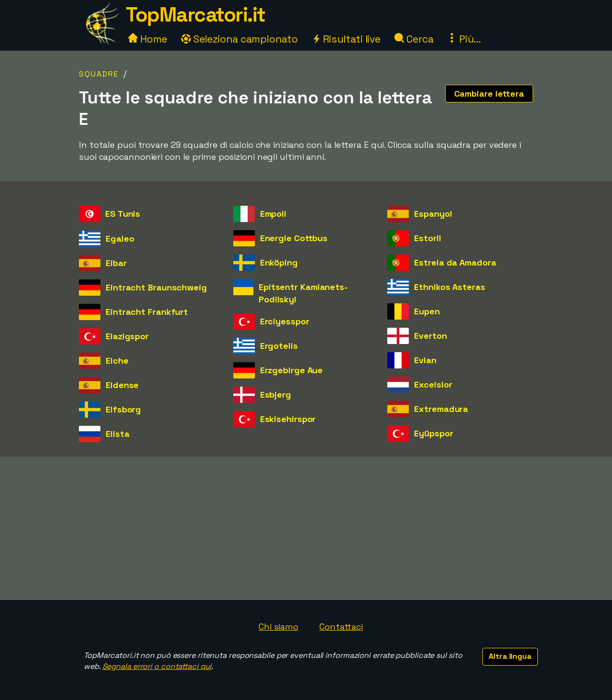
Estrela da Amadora (455, 262)
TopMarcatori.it (196, 15)
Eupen (427, 311)
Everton (430, 336)
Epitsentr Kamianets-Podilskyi (303, 293)
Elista (117, 434)
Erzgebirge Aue (292, 370)
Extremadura (441, 409)
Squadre (99, 74)
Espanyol (433, 214)
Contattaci (341, 627)
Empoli (273, 214)
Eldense (122, 385)
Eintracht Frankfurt (147, 312)
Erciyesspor (285, 321)
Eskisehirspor (288, 419)
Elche (117, 361)
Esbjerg (276, 394)
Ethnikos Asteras (449, 287)
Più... (464, 39)
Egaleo (120, 239)
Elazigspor (127, 336)
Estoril (427, 238)
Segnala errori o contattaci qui (157, 666)
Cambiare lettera (489, 94)
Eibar (116, 263)
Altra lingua (510, 656)
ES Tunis (123, 214)
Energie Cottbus (294, 238)
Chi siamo (279, 627)
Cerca (414, 39)
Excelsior (433, 384)
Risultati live (346, 39)
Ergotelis (279, 346)
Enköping (279, 262)
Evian (425, 360)
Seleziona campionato (240, 39)
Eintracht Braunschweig (156, 287)
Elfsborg (123, 409)
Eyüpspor (433, 433)
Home (148, 39)
